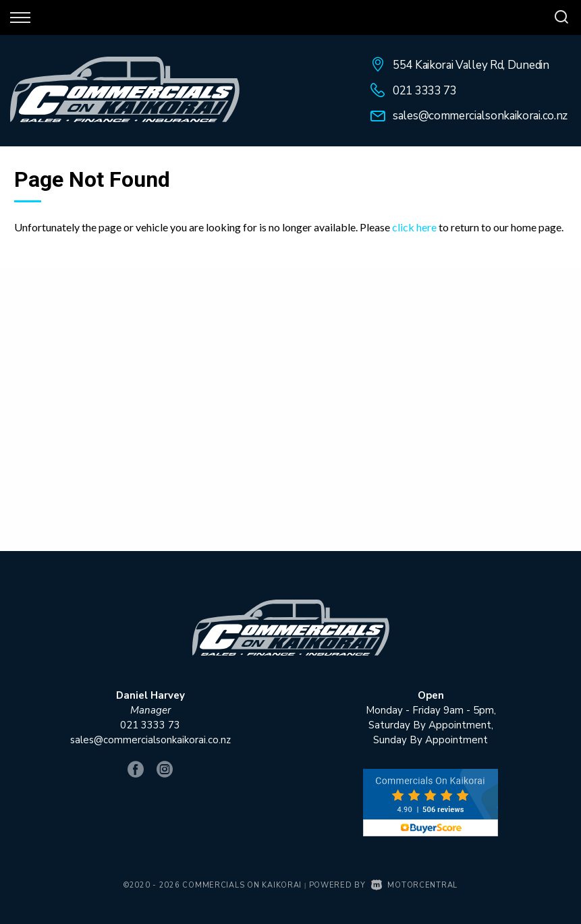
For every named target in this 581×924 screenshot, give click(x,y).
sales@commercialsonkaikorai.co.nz (480, 116)
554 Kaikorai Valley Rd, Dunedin (471, 65)
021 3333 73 (425, 91)
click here (414, 227)
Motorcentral (415, 885)
